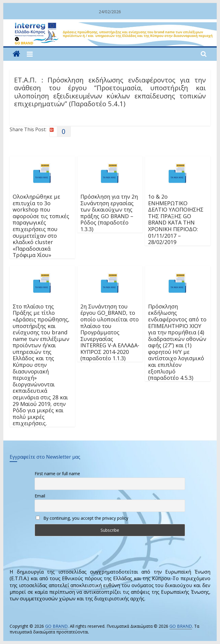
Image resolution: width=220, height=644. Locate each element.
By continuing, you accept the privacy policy (82, 518)
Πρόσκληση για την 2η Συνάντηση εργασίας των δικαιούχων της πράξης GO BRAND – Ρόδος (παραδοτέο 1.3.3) (109, 213)
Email (40, 496)
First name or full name (57, 474)
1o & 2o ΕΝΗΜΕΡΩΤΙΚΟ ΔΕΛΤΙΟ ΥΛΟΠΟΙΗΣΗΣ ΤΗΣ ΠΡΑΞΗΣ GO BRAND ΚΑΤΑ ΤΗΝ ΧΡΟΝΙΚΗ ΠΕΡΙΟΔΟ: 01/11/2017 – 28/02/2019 (176, 219)
